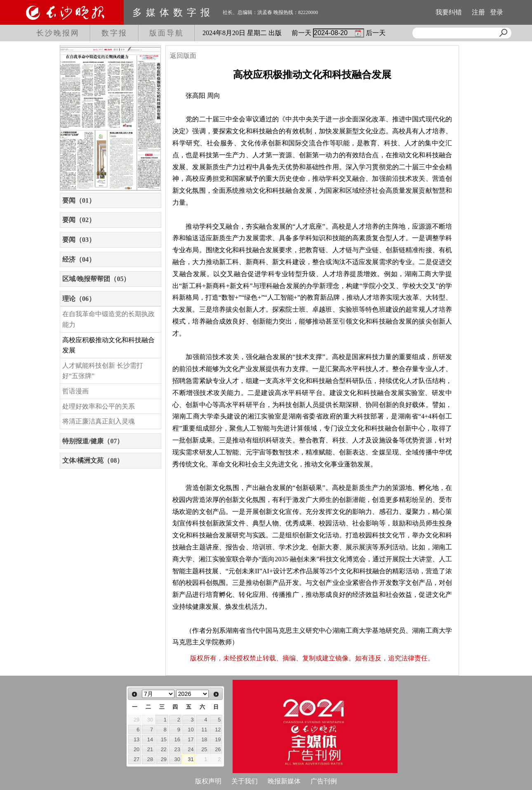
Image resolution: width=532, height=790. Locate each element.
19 (218, 739)
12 (218, 730)
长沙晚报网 (58, 33)
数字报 (114, 33)
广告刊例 (324, 781)
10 (191, 730)
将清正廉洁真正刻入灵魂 (99, 421)
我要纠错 (449, 12)
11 (204, 730)
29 (164, 759)
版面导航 (167, 33)
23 (177, 749)
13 (137, 739)
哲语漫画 (75, 391)
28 (150, 759)
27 (137, 759)
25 (204, 749)
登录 (497, 12)
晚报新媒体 (284, 781)
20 (137, 749)
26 (218, 749)
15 (164, 739)
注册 (478, 12)
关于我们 (245, 781)
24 (191, 749)
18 (204, 739)
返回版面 (183, 56)
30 (177, 759)
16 (177, 739)
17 (191, 739)
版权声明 (208, 781)
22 (164, 749)
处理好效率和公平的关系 (99, 406)
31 (191, 759)
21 (150, 749)
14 (150, 739)
